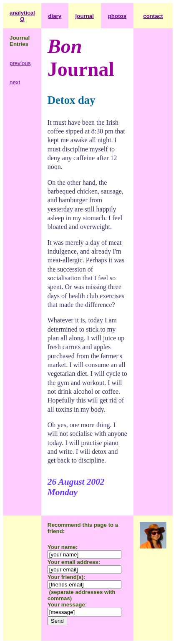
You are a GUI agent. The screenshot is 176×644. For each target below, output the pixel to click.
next (15, 82)
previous (20, 63)
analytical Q (22, 16)
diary (55, 16)
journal (85, 16)
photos (117, 16)
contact (153, 16)
